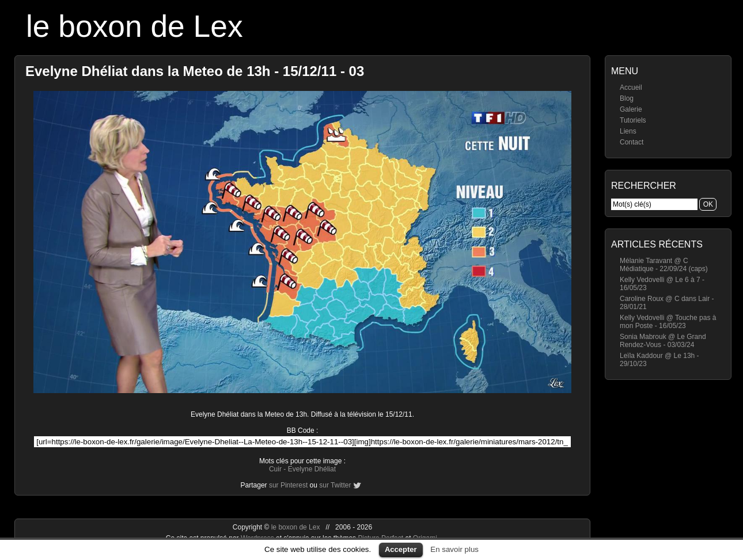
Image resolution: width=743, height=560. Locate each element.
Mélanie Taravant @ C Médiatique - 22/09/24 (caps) (664, 265)
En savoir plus (454, 549)
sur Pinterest (288, 485)
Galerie (631, 109)
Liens (628, 131)
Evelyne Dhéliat (312, 469)
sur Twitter (335, 485)
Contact (632, 142)
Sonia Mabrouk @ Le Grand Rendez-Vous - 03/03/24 (663, 341)
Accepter (401, 549)
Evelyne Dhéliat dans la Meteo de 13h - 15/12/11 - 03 (195, 71)
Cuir (275, 469)
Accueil (631, 87)
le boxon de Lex (134, 26)
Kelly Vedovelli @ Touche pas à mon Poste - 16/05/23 (668, 322)
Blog (627, 98)
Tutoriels (633, 120)
